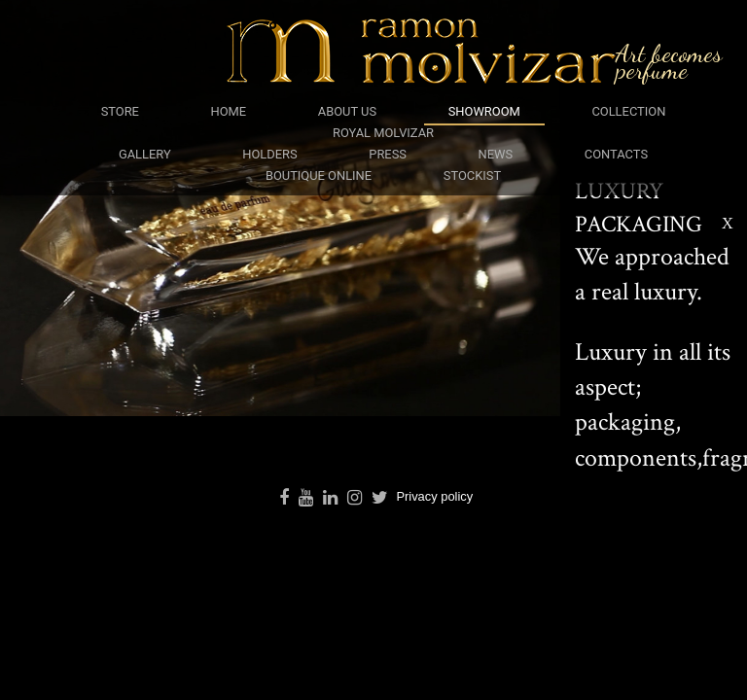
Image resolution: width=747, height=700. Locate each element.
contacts (616, 154)
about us (347, 111)
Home (229, 111)
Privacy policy (434, 496)
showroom (484, 111)
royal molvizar (383, 133)
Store (120, 111)
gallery (145, 154)
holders (269, 154)
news (496, 154)
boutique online (319, 175)
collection (628, 111)
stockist (472, 175)
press (388, 154)
